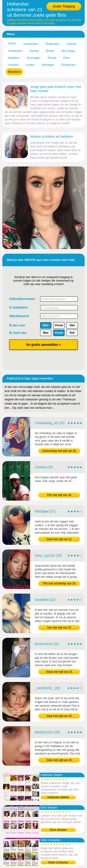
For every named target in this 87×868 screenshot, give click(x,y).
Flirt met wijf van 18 (59, 495)
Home (12, 43)
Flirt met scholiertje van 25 (59, 583)
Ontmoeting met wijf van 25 (59, 451)
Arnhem (13, 65)
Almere (34, 51)
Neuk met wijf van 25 (59, 672)
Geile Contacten (58, 862)
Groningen (34, 58)
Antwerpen (15, 51)
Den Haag (68, 51)
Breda (50, 51)
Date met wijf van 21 (59, 539)
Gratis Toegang (64, 6)
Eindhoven (69, 65)
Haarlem (14, 58)
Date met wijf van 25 (59, 760)
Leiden (30, 65)
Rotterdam (53, 44)
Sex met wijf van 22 (59, 628)
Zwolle (52, 58)
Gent (66, 58)
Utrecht (71, 44)
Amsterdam (31, 44)
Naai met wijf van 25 (59, 716)
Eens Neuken (58, 830)
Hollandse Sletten (58, 797)
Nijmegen (48, 65)
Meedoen (14, 72)
